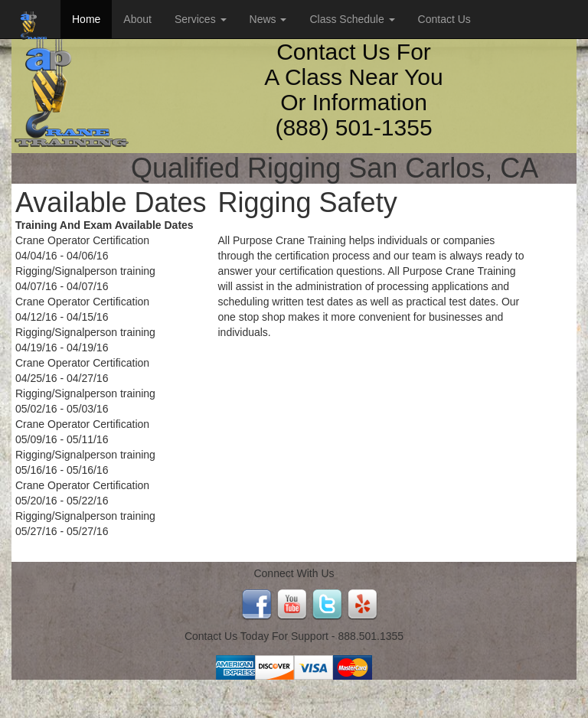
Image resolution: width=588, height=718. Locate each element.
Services (201, 19)
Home (86, 19)
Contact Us (444, 19)
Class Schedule (352, 19)
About (137, 19)
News (268, 19)
